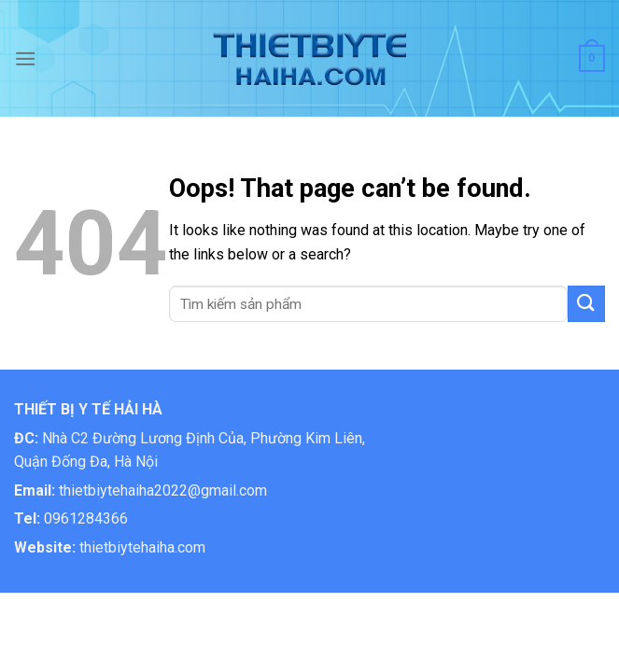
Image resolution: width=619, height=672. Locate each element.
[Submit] (586, 304)
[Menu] (25, 58)
